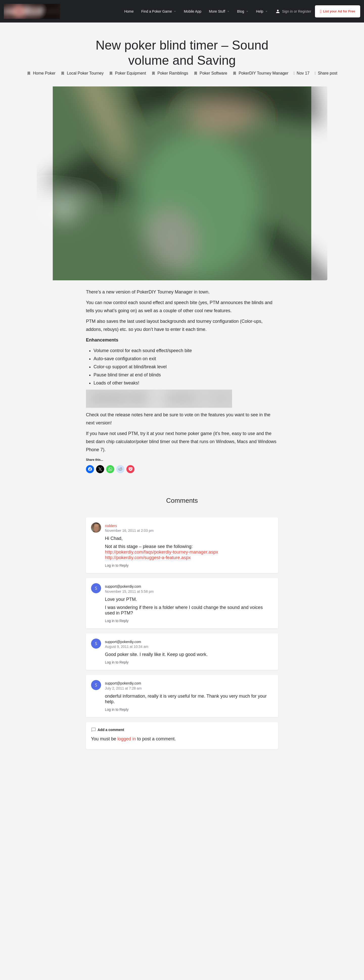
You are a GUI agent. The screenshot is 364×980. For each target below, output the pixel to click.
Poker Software (210, 73)
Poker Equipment (127, 73)
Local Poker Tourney (82, 73)
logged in (127, 739)
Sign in (288, 11)
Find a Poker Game (157, 11)
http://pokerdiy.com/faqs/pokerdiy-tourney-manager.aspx (162, 552)
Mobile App (192, 11)
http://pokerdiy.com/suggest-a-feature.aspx (148, 558)
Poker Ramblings (170, 73)
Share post (326, 73)
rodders (111, 526)
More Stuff (217, 11)
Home (129, 11)
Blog (241, 11)
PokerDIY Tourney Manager (260, 73)
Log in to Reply (117, 565)
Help (260, 11)
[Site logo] (32, 11)
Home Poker (41, 73)
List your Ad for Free (338, 11)
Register (305, 11)
